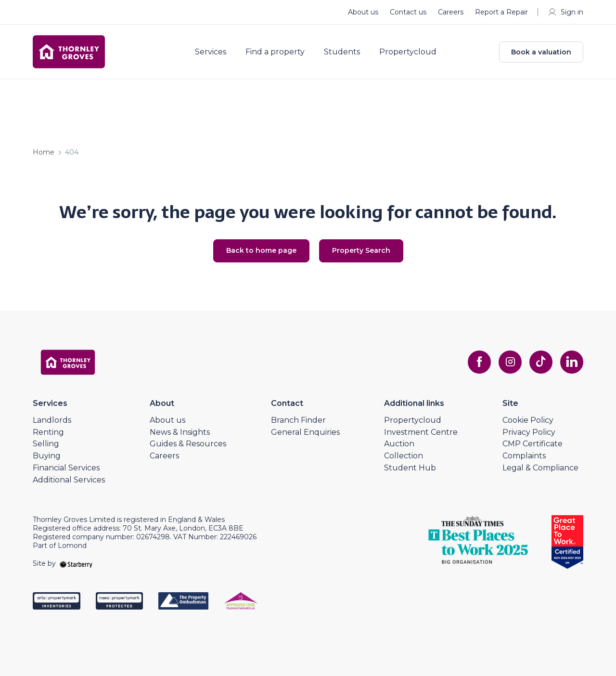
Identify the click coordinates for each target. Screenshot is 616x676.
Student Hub (410, 468)
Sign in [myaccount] (565, 12)
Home (44, 152)
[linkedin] (572, 362)
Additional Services (69, 480)
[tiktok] (541, 362)
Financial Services (66, 468)
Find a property (275, 52)
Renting (48, 432)
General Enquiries (305, 432)
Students (342, 52)
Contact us (408, 12)
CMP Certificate (533, 444)
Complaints (524, 456)
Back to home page (261, 250)
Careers (451, 12)
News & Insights (180, 432)
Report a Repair (501, 12)
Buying (47, 456)
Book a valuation (541, 52)
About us (363, 12)
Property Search (361, 250)
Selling (46, 444)
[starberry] (76, 563)
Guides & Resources (188, 444)
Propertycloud (408, 52)
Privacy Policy (529, 432)
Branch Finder (298, 420)
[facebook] (479, 362)
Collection (404, 456)
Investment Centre (421, 432)
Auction (399, 444)
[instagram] (510, 362)
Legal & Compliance (540, 468)
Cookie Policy (528, 420)
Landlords (52, 420)
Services (211, 52)
